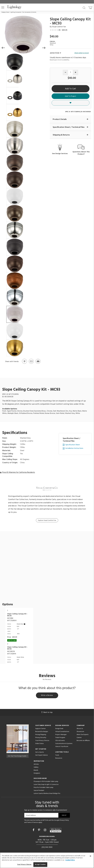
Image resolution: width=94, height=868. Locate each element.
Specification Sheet (73, 445)
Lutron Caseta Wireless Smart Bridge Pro (47, 794)
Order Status (39, 744)
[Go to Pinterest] (24, 364)
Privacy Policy (64, 821)
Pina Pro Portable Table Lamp (43, 788)
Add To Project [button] (70, 96)
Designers (37, 774)
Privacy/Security (41, 738)
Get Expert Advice (41, 756)
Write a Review (47, 696)
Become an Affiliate (83, 741)
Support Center (40, 729)
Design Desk (59, 729)
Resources (59, 758)
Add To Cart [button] (70, 89)
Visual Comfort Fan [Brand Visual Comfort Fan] (59, 27)
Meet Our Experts (83, 735)
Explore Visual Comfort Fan (47, 520)
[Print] (38, 364)
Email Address (31, 816)
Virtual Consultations (62, 732)
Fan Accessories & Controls (29, 12)
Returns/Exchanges (42, 732)
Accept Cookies (40, 865)
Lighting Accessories (16, 12)
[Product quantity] (70, 72)
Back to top (47, 713)
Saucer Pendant (39, 791)
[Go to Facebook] (34, 830)
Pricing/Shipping (41, 735)
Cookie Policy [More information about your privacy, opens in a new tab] (70, 860)
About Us (80, 729)
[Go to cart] (90, 7)
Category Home (5, 12)
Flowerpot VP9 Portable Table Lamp (46, 782)
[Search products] (84, 8)
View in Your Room (62, 747)
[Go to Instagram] (45, 830)
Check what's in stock (82, 53)
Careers (79, 738)
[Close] (90, 856)
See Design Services (60, 154)
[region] (47, 860)
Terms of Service (33, 823)
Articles (36, 765)
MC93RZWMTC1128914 (12, 653)
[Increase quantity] (75, 72)
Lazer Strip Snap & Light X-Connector (46, 785)
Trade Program (60, 738)
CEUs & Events (60, 741)
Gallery (36, 768)
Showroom (80, 732)
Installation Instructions (74, 448)
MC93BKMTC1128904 (12, 619)
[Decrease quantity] (65, 72)
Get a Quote (40, 753)
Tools (57, 756)
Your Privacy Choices (42, 741)
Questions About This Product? (81, 153)
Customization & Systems (64, 744)
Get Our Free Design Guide (18, 756)
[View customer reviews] (56, 830)
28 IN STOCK (55, 53)
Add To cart (12, 640)
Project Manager (61, 735)
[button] (3, 7)
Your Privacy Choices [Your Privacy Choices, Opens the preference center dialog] (24, 865)
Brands (36, 771)
